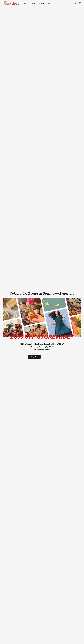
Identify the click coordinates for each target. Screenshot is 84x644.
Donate (49, 3)
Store (26, 3)
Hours (33, 3)
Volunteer (41, 3)
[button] (11, 3)
